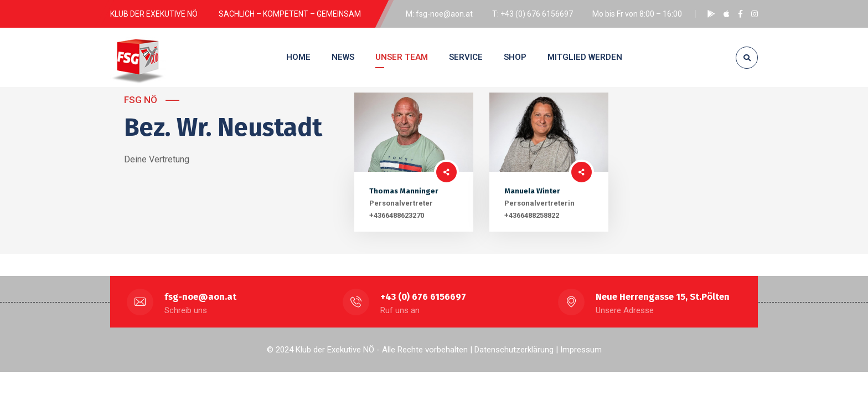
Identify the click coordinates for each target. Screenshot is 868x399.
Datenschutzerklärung (514, 350)
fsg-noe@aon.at (200, 297)
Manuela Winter (532, 191)
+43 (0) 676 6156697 (423, 297)
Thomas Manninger (404, 191)
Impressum (581, 350)
